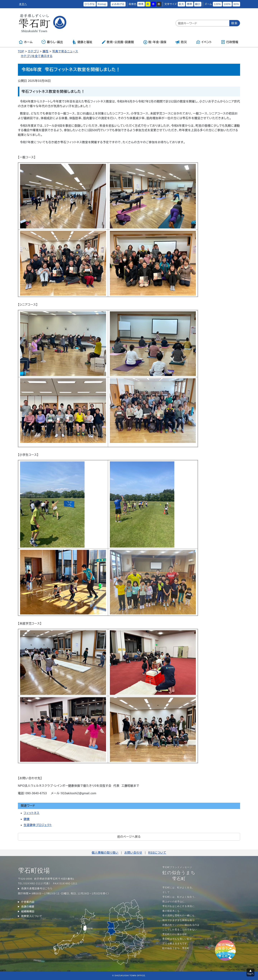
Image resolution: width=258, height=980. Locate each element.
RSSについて (157, 853)
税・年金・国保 (155, 42)
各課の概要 (28, 907)
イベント (204, 42)
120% (217, 4)
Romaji (102, 4)
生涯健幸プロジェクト (38, 825)
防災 (181, 42)
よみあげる (118, 4)
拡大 (181, 4)
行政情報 (230, 42)
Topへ (251, 974)
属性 (46, 51)
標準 (141, 4)
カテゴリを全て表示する (37, 56)
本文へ (23, 4)
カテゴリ (33, 51)
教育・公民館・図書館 (118, 42)
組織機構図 (28, 911)
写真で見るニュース (65, 51)
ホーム (26, 42)
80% (236, 4)
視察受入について (32, 916)
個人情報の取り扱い (105, 853)
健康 (27, 819)
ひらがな (90, 4)
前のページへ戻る (129, 837)
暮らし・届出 (52, 42)
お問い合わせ (133, 853)
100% (227, 4)
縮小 (198, 4)
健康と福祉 (82, 42)
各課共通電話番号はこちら (37, 888)
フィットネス (32, 813)
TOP (21, 51)
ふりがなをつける (71, 4)
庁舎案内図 (28, 902)
